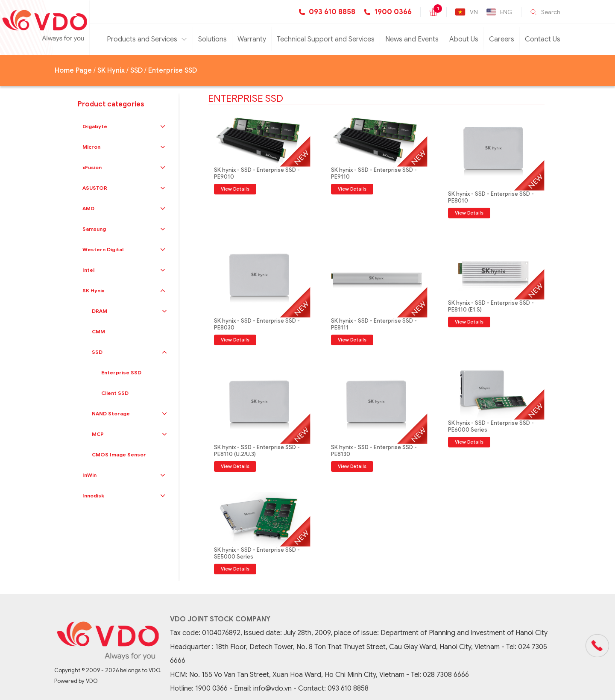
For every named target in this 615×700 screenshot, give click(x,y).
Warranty (252, 39)
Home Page (73, 71)
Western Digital (103, 249)
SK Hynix (111, 71)
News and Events (412, 39)
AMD (88, 208)
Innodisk (93, 496)
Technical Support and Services (326, 39)
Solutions (212, 39)
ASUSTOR (95, 188)
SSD (136, 71)
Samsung (94, 229)
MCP (98, 434)
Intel (88, 270)
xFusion (92, 167)
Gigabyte (95, 126)
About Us (464, 39)
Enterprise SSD (173, 71)
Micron (91, 147)
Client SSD (115, 393)
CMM (98, 331)
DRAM (100, 311)
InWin (89, 475)
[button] (163, 126)
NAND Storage (111, 413)
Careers (502, 39)
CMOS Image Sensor (119, 454)
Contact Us (543, 39)
